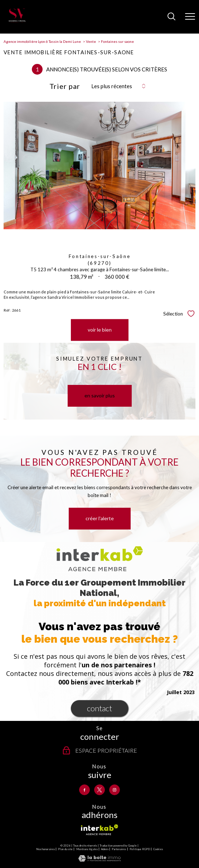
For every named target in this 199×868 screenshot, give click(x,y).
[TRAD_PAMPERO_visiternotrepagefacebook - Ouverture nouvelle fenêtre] (84, 790)
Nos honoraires (45, 849)
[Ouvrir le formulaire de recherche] (171, 17)
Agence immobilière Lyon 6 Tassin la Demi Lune (42, 41)
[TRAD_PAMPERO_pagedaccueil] (17, 21)
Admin (105, 849)
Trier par (65, 86)
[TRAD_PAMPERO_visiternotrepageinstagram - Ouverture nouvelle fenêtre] (115, 790)
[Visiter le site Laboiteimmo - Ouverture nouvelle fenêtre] (99, 860)
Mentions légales (87, 849)
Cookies (158, 849)
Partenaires (119, 849)
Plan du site (65, 849)
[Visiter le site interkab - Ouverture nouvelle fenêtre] (99, 830)
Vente (91, 41)
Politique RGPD (140, 849)
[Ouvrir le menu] (190, 17)
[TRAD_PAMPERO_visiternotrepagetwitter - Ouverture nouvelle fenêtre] (99, 790)
